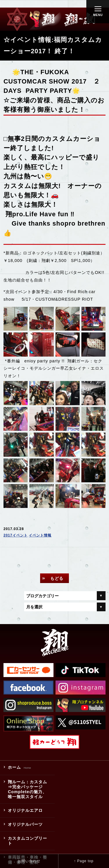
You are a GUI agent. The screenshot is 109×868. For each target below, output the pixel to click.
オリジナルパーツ (25, 824)
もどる (57, 578)
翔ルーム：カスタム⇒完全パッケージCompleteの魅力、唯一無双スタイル (27, 789)
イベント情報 (40, 535)
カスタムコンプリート (27, 841)
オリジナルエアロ (25, 811)
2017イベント (16, 535)
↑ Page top (84, 861)
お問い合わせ (29, 861)
